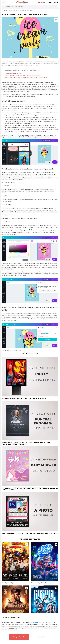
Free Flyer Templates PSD (32, 267)
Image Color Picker (24, 232)
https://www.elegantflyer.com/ (36, 622)
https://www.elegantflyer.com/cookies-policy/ (25, 628)
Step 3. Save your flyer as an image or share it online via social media (26, 77)
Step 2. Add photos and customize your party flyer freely (23, 76)
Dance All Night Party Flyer (40, 583)
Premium (41, 2)
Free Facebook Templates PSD (18, 315)
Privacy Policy (15, 630)
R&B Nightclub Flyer (8, 583)
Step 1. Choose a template (13, 74)
